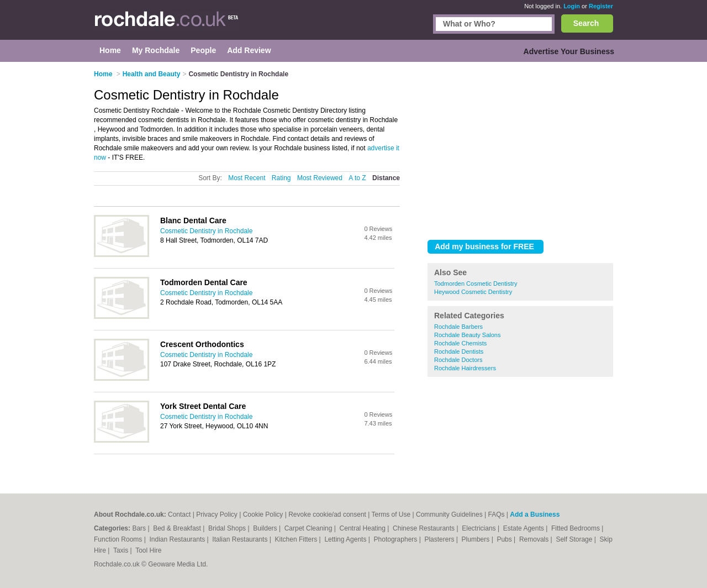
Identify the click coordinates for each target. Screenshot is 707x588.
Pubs (505, 539)
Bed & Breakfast (178, 528)
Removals (535, 539)
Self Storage (575, 539)
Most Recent (247, 178)
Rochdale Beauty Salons (467, 335)
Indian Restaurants (178, 539)
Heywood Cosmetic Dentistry (473, 292)
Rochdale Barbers (458, 327)
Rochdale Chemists (460, 343)
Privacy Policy (217, 514)
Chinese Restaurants (424, 528)
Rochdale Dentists (459, 351)
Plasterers (440, 539)
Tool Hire (148, 550)
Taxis (122, 550)
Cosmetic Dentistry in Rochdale (206, 231)
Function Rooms (119, 539)
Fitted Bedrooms (576, 528)
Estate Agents (524, 528)
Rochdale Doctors (458, 360)
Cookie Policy (263, 514)
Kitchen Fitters (297, 539)
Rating (281, 178)
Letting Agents (346, 539)
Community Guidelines (449, 514)
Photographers (397, 539)
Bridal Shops (228, 528)
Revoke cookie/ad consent (327, 514)
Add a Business (535, 514)
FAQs (497, 514)
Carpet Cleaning (309, 528)
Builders (266, 528)
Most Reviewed (320, 178)
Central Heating (364, 528)
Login (572, 6)
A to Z (357, 178)
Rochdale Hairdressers (465, 368)
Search (586, 23)
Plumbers (477, 539)
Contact (179, 514)
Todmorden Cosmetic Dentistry (476, 283)
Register (601, 6)
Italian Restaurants (241, 539)
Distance (386, 178)
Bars (140, 528)
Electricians (480, 528)
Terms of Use (391, 514)
